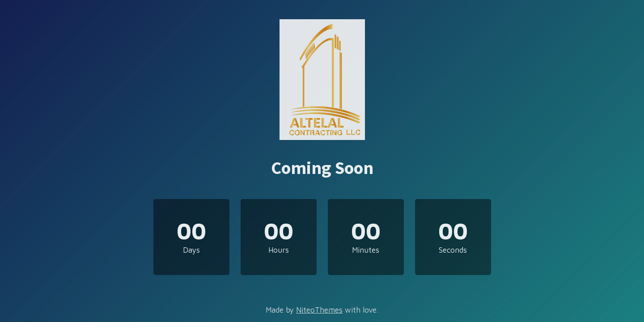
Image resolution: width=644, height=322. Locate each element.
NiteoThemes (319, 310)
